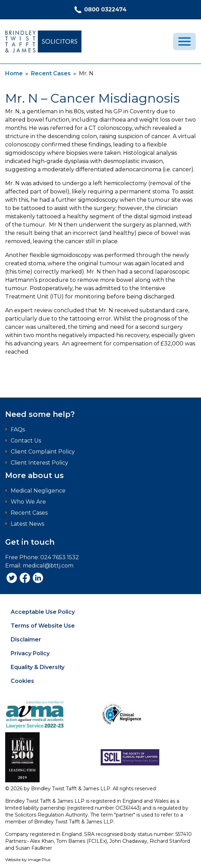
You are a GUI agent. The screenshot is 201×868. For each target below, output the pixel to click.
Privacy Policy (30, 653)
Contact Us (26, 441)
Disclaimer (26, 640)
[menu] (184, 41)
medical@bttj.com (48, 566)
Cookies (22, 681)
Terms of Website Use (43, 626)
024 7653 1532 (60, 557)
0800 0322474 (100, 10)
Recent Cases (51, 73)
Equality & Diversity (38, 667)
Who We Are (28, 502)
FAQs (18, 430)
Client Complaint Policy (43, 452)
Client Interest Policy (39, 463)
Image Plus (39, 860)
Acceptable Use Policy (43, 612)
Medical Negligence (38, 491)
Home (14, 73)
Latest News (27, 524)
